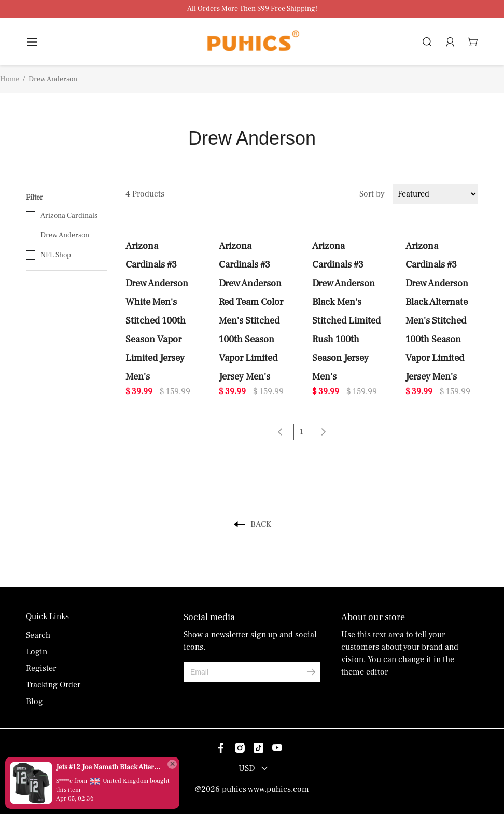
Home (10, 79)
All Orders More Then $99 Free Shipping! (252, 9)
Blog (34, 701)
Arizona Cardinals (62, 216)
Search (38, 635)
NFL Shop (48, 255)
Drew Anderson (58, 235)
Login (37, 652)
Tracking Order (53, 685)
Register (41, 668)
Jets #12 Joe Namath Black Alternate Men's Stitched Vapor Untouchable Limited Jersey (109, 767)
